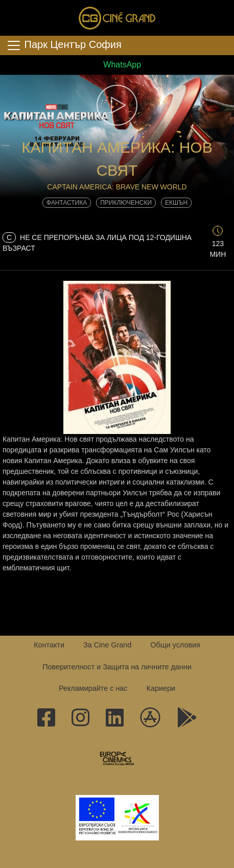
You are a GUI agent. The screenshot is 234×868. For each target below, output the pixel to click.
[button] (117, 105)
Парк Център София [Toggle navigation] (64, 45)
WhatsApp (117, 65)
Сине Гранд (117, 18)
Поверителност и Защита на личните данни (117, 667)
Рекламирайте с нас (93, 688)
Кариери (161, 688)
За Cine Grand (107, 645)
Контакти (49, 645)
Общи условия (175, 645)
